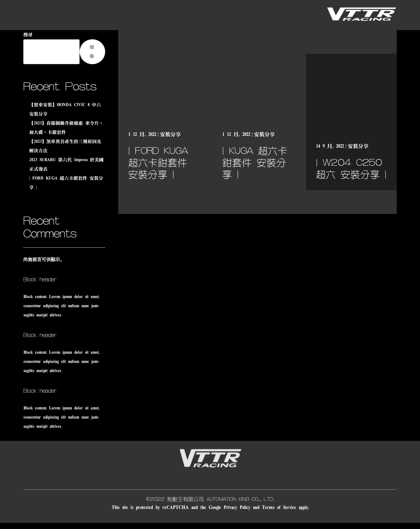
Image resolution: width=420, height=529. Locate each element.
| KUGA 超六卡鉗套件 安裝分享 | (255, 163)
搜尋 (28, 35)
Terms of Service (279, 507)
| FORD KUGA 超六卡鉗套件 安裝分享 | (158, 163)
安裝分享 (170, 134)
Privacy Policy (237, 507)
